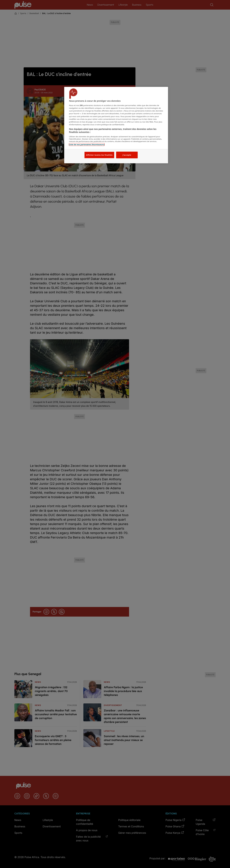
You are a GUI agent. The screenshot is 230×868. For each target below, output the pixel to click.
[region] (116, 125)
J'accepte (127, 155)
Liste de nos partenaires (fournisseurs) (87, 145)
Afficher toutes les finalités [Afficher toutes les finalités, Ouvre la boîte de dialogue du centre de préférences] (99, 155)
